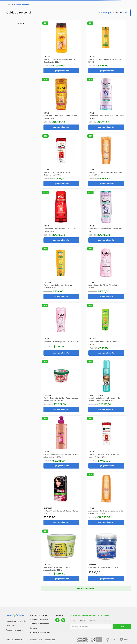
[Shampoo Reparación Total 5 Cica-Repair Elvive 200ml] (61, 161)
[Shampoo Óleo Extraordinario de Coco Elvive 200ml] (106, 161)
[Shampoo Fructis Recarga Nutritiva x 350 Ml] (106, 48)
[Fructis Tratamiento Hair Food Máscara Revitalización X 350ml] (61, 387)
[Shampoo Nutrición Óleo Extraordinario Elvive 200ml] (61, 104)
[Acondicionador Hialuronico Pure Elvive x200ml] (106, 104)
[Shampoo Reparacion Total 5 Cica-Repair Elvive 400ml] (106, 443)
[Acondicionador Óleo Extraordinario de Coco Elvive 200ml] (106, 500)
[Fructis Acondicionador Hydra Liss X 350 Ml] (106, 330)
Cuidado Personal (21, 5)
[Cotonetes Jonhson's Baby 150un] (106, 556)
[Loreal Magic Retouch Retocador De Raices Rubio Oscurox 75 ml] (106, 387)
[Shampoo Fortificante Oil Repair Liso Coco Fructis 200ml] (61, 48)
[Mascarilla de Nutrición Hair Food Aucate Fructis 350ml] (61, 556)
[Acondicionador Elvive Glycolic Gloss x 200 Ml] (106, 274)
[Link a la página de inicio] (9, 4)
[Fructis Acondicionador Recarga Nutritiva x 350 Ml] (61, 274)
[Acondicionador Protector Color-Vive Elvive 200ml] (61, 217)
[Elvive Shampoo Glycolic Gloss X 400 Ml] (61, 330)
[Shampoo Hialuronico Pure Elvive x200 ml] (106, 217)
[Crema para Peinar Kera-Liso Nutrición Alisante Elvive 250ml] (61, 443)
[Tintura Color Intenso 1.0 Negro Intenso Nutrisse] (61, 500)
